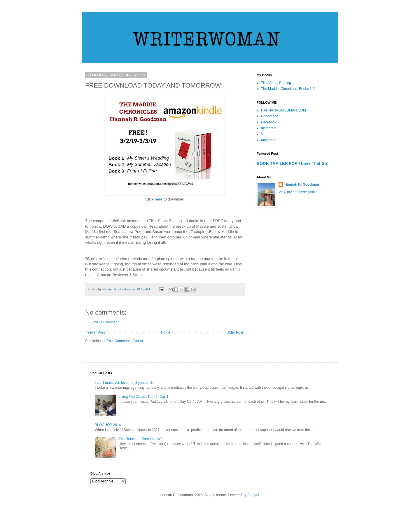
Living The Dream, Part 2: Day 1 (144, 397)
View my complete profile (298, 192)
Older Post (235, 332)
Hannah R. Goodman (302, 184)
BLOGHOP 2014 (108, 425)
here (159, 199)
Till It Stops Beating (276, 83)
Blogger (253, 495)
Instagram (269, 128)
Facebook (269, 122)
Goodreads (270, 116)
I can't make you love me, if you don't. (124, 383)
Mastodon (269, 140)
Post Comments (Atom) (125, 341)
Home (166, 332)
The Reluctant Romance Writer (143, 439)
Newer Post (96, 332)
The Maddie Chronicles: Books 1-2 (288, 89)
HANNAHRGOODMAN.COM (283, 110)
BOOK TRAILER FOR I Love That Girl (293, 163)
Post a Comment (105, 322)
